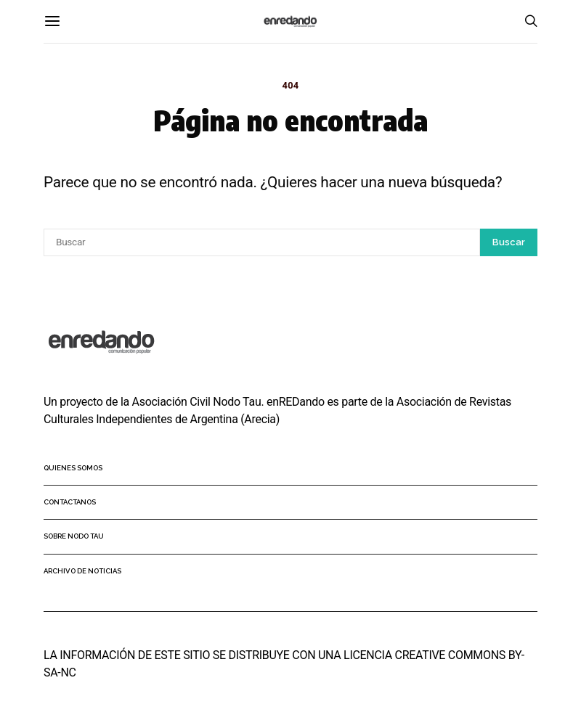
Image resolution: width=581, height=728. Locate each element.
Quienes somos (73, 468)
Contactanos (70, 502)
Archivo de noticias (82, 571)
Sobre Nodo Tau (74, 536)
